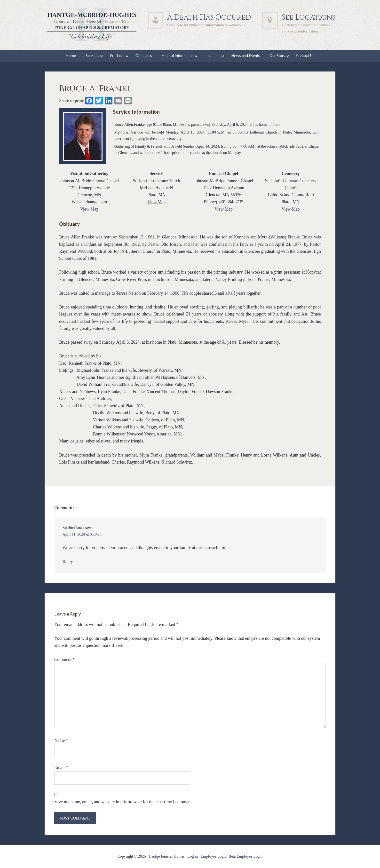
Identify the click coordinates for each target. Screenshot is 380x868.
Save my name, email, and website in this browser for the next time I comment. (123, 802)
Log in (193, 856)
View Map (89, 209)
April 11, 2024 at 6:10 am (83, 534)
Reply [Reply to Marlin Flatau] (68, 561)
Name (61, 740)
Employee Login (214, 856)
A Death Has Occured (209, 17)
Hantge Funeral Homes (166, 856)
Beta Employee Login (245, 856)
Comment (65, 659)
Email (61, 767)
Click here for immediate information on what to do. (207, 25)
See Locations (309, 17)
